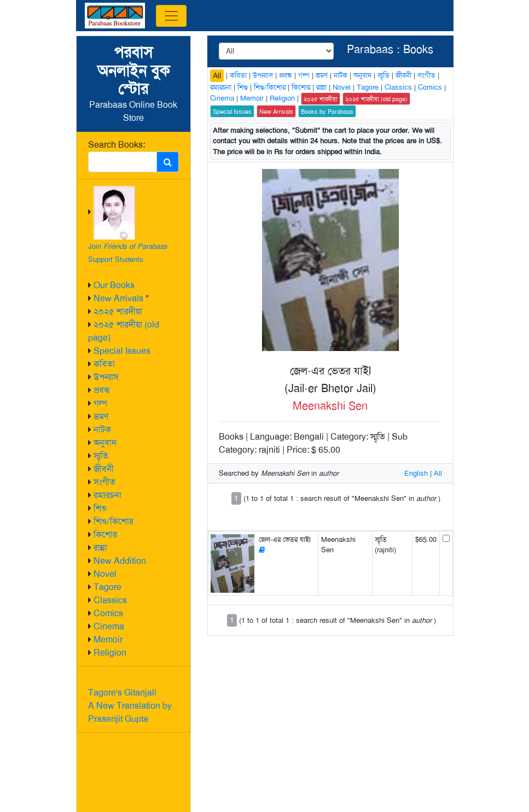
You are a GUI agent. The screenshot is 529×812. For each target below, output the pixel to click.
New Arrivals (118, 298)
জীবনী (104, 469)
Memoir (108, 639)
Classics (110, 600)
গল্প (100, 403)
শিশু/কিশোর (114, 521)
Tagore (107, 587)
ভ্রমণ (101, 416)
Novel (105, 574)
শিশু (100, 508)
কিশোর (105, 534)
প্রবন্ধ (102, 390)
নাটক (102, 430)
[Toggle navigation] (171, 16)
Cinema (109, 626)
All (217, 75)
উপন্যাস (106, 377)
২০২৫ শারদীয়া (118, 311)
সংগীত (104, 482)
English (416, 473)
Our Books (114, 285)
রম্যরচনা (107, 495)
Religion (110, 653)
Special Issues (122, 351)
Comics (108, 613)
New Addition (120, 561)
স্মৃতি (101, 456)
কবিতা (104, 364)
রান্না (100, 548)
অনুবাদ (105, 443)
